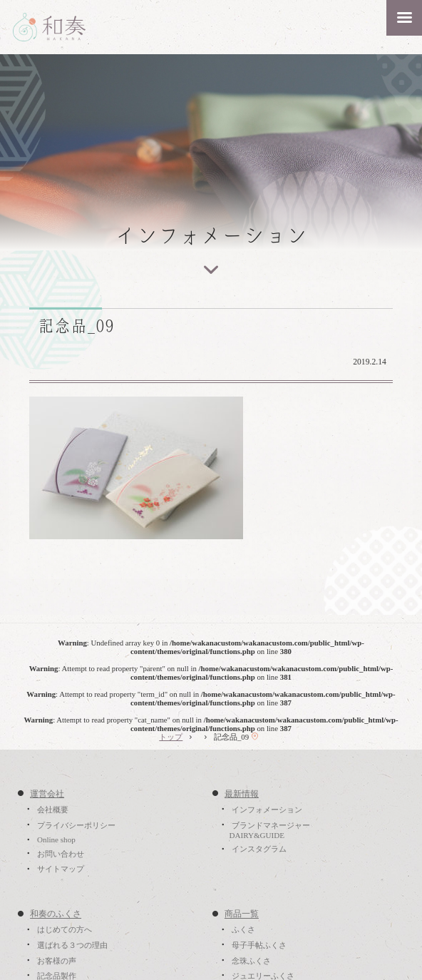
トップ (171, 737)
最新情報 (242, 794)
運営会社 (47, 794)
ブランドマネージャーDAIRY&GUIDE (269, 830)
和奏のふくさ (56, 914)
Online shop (56, 840)
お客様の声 (57, 961)
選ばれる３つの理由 (72, 945)
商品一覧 (242, 914)
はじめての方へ (65, 930)
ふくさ (243, 930)
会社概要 (53, 810)
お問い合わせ (61, 854)
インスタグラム (259, 849)
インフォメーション (267, 810)
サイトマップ (61, 869)
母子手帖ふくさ (259, 945)
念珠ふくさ (251, 961)
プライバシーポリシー (76, 825)
